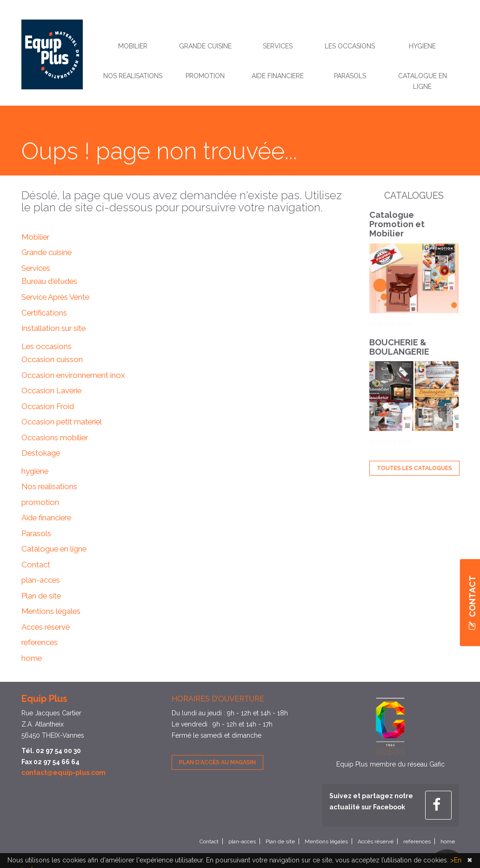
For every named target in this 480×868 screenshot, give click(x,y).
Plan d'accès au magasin (217, 762)
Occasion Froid (48, 406)
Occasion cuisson (52, 359)
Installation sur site (53, 328)
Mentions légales (51, 611)
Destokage (41, 453)
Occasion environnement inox (73, 375)
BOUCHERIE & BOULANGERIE (399, 347)
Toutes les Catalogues (414, 468)
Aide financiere (278, 76)
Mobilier (133, 46)
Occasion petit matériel (62, 422)
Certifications (44, 313)
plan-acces (41, 580)
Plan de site (41, 596)
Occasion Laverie (51, 390)
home (32, 658)
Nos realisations (133, 76)
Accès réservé (46, 627)
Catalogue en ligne (423, 81)
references (40, 642)
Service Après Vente (55, 297)
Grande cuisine (205, 46)
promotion (205, 76)
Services (278, 46)
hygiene (422, 46)
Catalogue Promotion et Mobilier (397, 224)
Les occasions (350, 46)
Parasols (350, 76)
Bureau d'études (49, 281)
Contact (36, 565)
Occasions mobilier (55, 437)
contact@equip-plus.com (63, 773)
